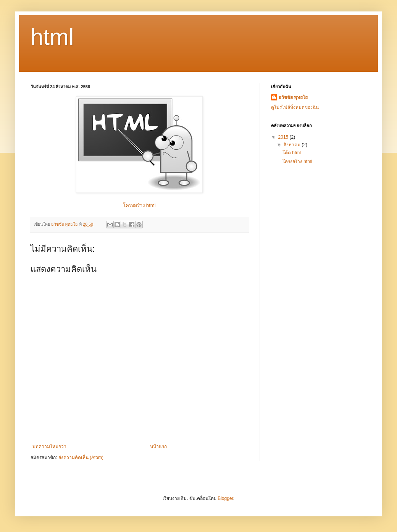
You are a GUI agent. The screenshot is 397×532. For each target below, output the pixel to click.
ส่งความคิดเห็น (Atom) (81, 458)
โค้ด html (292, 153)
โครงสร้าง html (139, 205)
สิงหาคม (293, 145)
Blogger (225, 498)
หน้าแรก (158, 446)
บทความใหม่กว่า (49, 446)
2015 (284, 137)
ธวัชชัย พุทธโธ (293, 97)
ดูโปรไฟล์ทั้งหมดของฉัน (295, 107)
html (52, 37)
